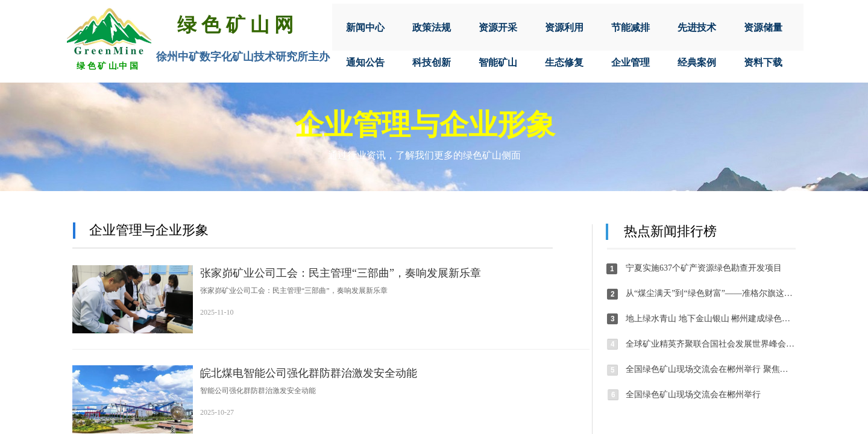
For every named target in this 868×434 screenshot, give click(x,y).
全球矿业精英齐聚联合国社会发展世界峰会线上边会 (711, 344)
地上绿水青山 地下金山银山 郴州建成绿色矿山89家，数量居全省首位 (711, 319)
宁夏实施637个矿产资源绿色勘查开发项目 (704, 268)
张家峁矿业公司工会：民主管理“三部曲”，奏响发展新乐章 (341, 273)
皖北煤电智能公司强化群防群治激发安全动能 (309, 373)
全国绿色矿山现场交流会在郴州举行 (693, 395)
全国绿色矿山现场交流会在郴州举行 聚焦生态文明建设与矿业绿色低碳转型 (711, 369)
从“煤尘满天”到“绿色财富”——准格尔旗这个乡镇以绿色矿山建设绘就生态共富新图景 (711, 293)
